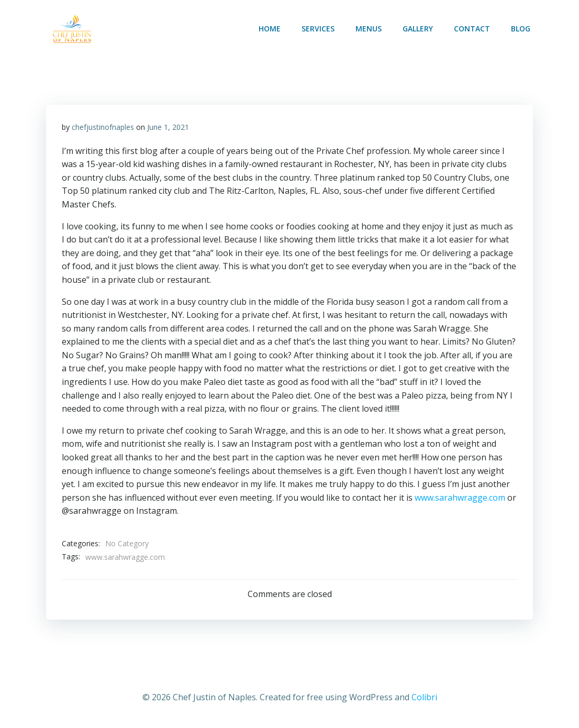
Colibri (424, 697)
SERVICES (318, 29)
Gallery (418, 29)
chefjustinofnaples (103, 127)
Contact (472, 29)
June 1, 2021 (168, 127)
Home (270, 29)
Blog (521, 29)
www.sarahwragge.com (460, 498)
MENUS (369, 29)
